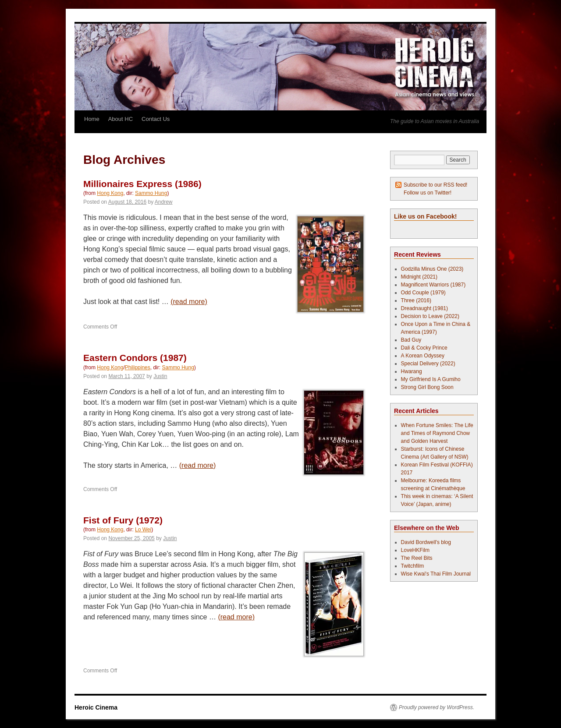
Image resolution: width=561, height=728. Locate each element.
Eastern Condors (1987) (135, 358)
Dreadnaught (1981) (424, 308)
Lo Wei (143, 530)
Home (92, 119)
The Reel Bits (417, 558)
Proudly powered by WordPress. (437, 707)
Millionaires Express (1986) (142, 184)
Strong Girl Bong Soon (427, 387)
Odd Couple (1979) (423, 293)
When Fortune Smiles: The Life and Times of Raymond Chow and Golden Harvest (437, 433)
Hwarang (412, 371)
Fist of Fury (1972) (123, 520)
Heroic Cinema (96, 707)
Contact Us (156, 119)
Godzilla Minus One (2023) (432, 269)
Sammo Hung (151, 193)
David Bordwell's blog (426, 542)
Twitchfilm (413, 566)
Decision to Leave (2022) (430, 316)
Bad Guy (411, 340)
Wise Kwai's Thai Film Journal (436, 574)
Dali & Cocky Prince (424, 348)
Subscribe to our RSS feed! (435, 185)
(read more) (189, 302)
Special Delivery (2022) (428, 364)
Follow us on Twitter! (428, 193)
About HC (121, 119)
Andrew (164, 202)
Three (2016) (416, 300)
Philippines (138, 368)
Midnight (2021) (419, 277)
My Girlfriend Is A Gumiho (431, 379)
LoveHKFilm (415, 550)
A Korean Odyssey (423, 356)
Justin (160, 376)
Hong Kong (110, 193)
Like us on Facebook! (425, 216)
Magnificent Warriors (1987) (433, 285)
